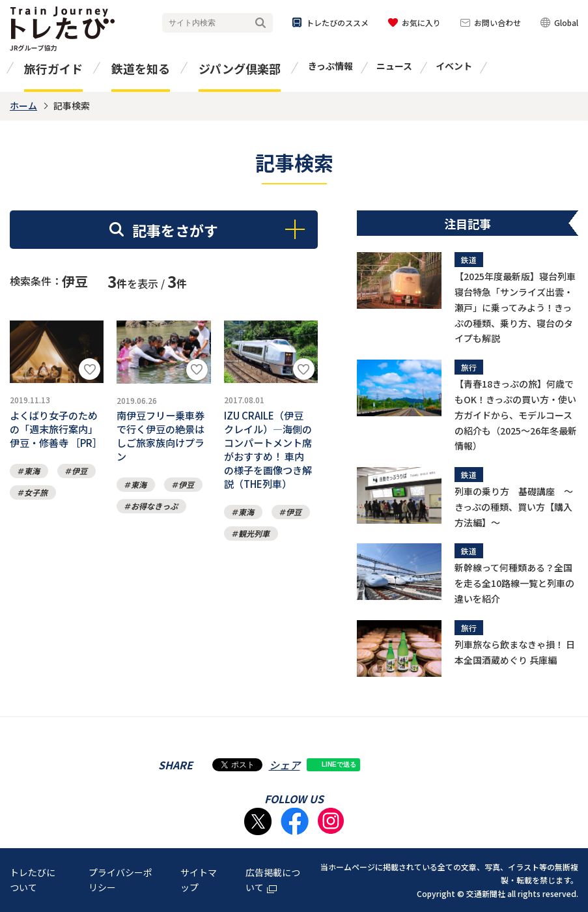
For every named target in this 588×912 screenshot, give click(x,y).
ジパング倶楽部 (240, 68)
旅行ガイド (53, 68)
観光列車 (254, 556)
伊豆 (79, 499)
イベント (454, 66)
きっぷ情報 (330, 66)
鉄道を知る (141, 68)
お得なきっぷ (154, 521)
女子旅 (36, 521)
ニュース (394, 66)
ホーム (23, 106)
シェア (285, 765)
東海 (32, 499)
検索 (260, 23)
